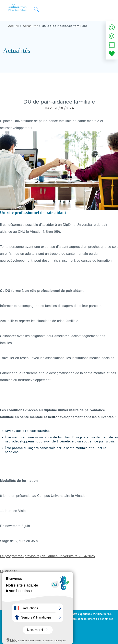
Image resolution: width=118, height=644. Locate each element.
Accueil (14, 26)
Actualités (30, 26)
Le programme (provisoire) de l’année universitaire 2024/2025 (47, 556)
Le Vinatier (8, 571)
